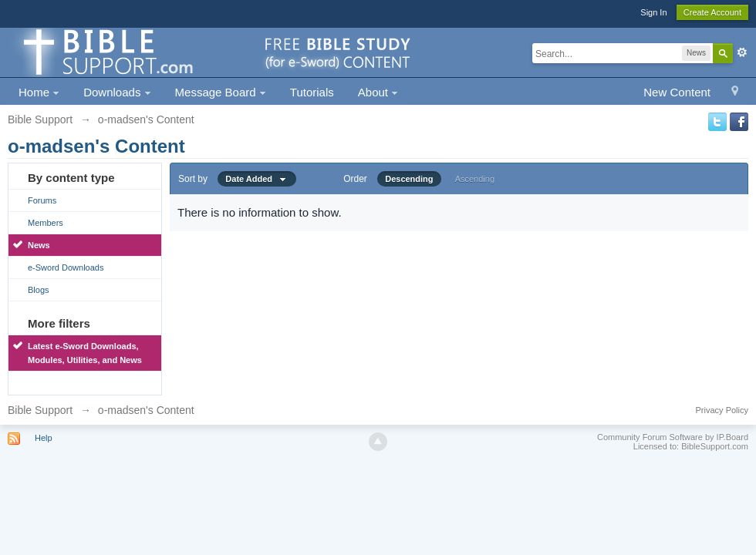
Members (46, 223)
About (378, 92)
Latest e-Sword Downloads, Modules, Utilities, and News (85, 353)
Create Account (712, 12)
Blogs (39, 290)
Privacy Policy (722, 410)
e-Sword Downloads (66, 267)
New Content (677, 92)
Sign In (653, 12)
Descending (409, 179)
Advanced (742, 52)
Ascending (475, 179)
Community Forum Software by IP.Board (673, 437)
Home (39, 92)
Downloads (117, 92)
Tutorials (312, 92)
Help (44, 438)
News (39, 245)
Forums (42, 200)
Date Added (257, 179)
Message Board (221, 92)
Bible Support (40, 410)
